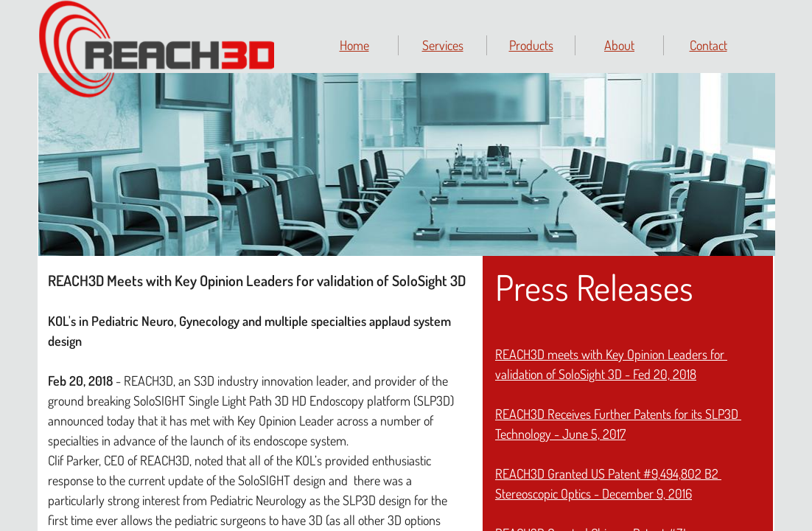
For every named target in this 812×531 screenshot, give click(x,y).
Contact (708, 45)
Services (443, 45)
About (619, 45)
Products (531, 45)
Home (354, 45)
